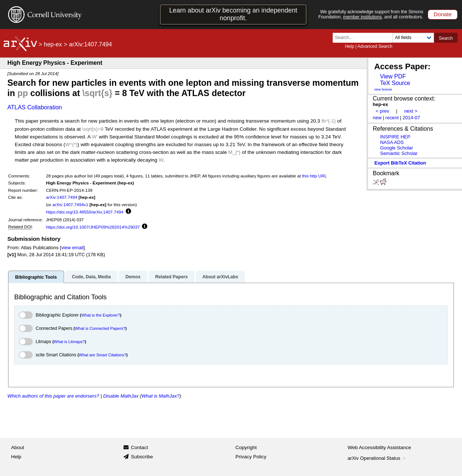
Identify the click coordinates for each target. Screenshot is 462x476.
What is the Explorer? (101, 315)
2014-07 (412, 118)
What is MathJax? (160, 396)
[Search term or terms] (365, 38)
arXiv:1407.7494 (62, 197)
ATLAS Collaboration (35, 107)
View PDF (393, 76)
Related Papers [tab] (171, 277)
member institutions (362, 17)
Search (446, 38)
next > (411, 111)
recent (392, 118)
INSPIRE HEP (395, 137)
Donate (443, 14)
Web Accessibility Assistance (379, 447)
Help (349, 46)
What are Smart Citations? (103, 355)
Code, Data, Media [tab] (91, 277)
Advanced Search (375, 46)
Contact (139, 447)
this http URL (315, 176)
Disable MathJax (121, 396)
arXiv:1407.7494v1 (70, 204)
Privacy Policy (251, 457)
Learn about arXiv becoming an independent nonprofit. (233, 14)
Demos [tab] (133, 277)
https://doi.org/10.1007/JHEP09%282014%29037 (93, 227)
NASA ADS (392, 142)
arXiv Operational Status (377, 458)
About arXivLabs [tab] (220, 277)
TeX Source (395, 83)
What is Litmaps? (69, 342)
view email (72, 248)
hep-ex (53, 44)
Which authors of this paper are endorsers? (53, 396)
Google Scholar (397, 148)
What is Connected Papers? (100, 328)
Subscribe (142, 457)
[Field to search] (413, 38)
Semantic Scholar (399, 153)
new (377, 118)
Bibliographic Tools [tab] (36, 277)
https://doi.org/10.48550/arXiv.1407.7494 (85, 212)
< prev (382, 111)
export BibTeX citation (400, 163)
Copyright (246, 447)
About (17, 447)
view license (383, 89)
